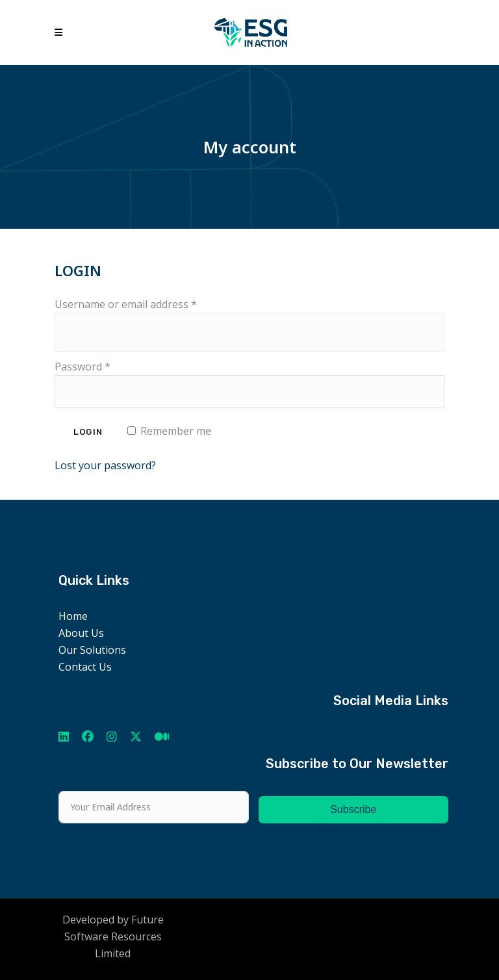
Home (73, 616)
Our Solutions (92, 650)
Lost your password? (105, 465)
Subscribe (353, 809)
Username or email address (126, 304)
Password (83, 367)
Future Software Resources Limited (114, 936)
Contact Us (85, 667)
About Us (81, 633)
